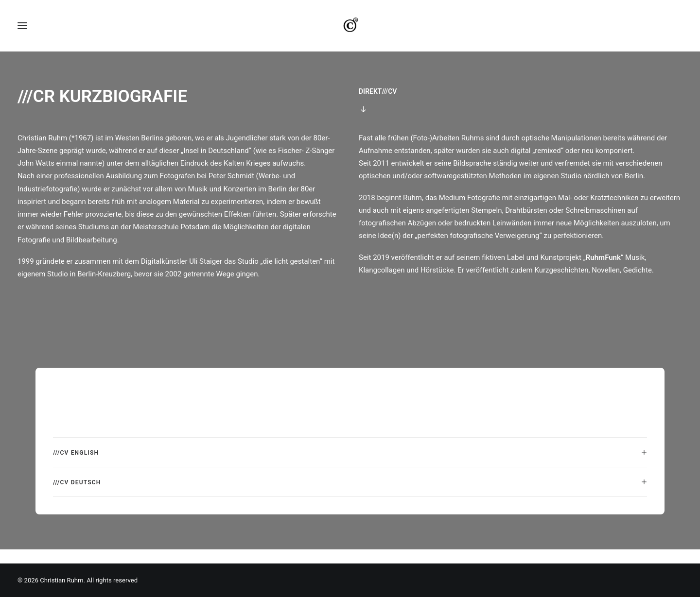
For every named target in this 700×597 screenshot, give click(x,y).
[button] (22, 33)
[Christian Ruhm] (350, 33)
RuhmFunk (603, 271)
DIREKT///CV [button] (378, 105)
